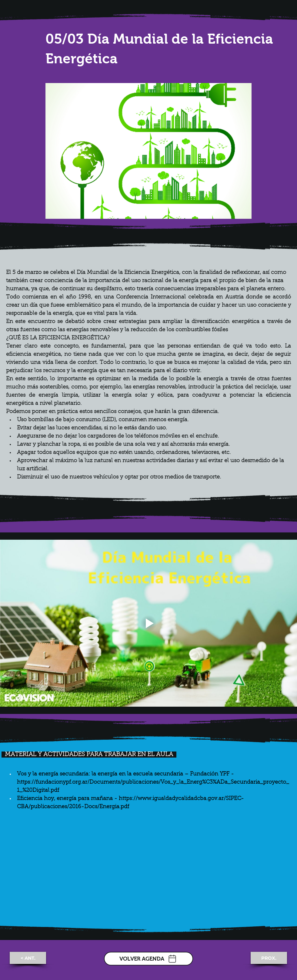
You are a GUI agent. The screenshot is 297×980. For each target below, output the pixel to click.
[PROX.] (269, 958)
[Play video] (148, 623)
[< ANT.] (28, 958)
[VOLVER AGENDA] (148, 959)
